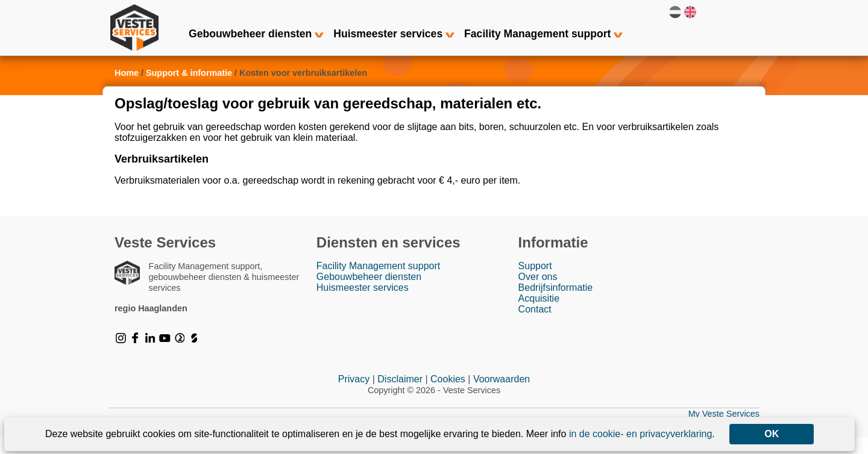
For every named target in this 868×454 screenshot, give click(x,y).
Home (127, 89)
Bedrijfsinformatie (556, 304)
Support (535, 283)
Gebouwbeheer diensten (256, 34)
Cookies (448, 396)
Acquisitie (539, 315)
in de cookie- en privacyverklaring (640, 434)
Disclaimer (400, 396)
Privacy (354, 396)
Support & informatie (189, 89)
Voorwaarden (502, 396)
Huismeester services (394, 34)
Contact (535, 326)
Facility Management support (543, 34)
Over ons (538, 294)
